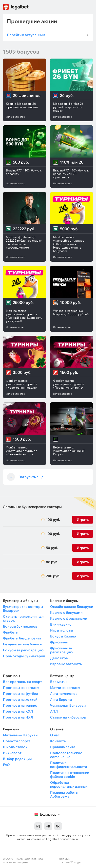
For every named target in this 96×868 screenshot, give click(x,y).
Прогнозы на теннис (20, 705)
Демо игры (59, 658)
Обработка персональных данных (69, 784)
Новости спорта (17, 741)
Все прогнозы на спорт (22, 682)
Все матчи (59, 682)
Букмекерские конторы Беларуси (23, 609)
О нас (55, 735)
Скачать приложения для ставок (24, 618)
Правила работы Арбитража (64, 794)
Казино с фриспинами (69, 618)
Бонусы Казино (63, 636)
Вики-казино (61, 624)
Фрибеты (11, 632)
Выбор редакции (17, 759)
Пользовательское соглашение (66, 755)
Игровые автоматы (66, 664)
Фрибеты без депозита (22, 638)
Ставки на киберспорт (69, 717)
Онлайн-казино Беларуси (72, 607)
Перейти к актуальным (26, 35)
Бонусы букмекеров (20, 626)
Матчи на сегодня (65, 688)
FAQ (6, 765)
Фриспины (59, 642)
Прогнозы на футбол (20, 694)
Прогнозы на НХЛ (18, 717)
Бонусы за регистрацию (23, 650)
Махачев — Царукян (20, 735)
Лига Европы (61, 699)
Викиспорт (12, 753)
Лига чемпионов (64, 694)
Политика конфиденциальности (68, 765)
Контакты (58, 741)
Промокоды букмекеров (24, 656)
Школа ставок (15, 747)
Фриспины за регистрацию (61, 650)
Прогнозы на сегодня (21, 688)
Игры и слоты (61, 630)
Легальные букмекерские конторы (32, 507)
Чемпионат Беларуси (68, 705)
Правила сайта (63, 747)
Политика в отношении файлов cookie (70, 775)
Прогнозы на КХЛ (18, 711)
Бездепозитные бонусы (23, 644)
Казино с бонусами (66, 613)
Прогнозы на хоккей (20, 699)
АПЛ (54, 711)
